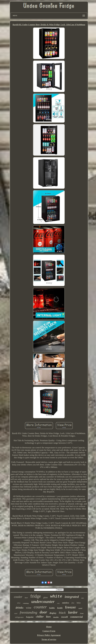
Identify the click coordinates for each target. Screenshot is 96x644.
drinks (20, 608)
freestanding (28, 612)
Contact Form (49, 631)
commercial (76, 617)
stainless (66, 603)
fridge (36, 596)
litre (48, 617)
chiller (40, 617)
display (53, 613)
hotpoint (30, 617)
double (56, 617)
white (56, 596)
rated (80, 608)
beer (26, 598)
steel (16, 613)
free (73, 603)
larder (73, 612)
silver (19, 603)
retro (82, 598)
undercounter (43, 602)
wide (58, 603)
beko (79, 603)
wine (29, 608)
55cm (82, 613)
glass (46, 597)
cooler (18, 597)
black (62, 613)
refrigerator (19, 617)
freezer (70, 607)
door (43, 612)
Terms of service (49, 639)
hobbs (52, 608)
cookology (26, 603)
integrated (72, 597)
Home (49, 627)
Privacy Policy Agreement (49, 635)
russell (64, 617)
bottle (60, 608)
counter (40, 607)
